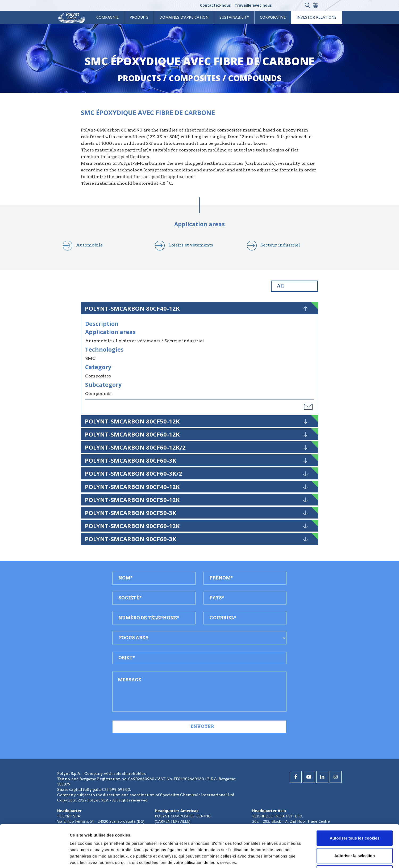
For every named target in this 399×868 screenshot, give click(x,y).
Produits (139, 17)
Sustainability (234, 17)
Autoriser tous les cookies (355, 798)
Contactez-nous (215, 5)
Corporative (273, 17)
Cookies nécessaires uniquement (355, 833)
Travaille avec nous (253, 5)
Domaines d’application (184, 17)
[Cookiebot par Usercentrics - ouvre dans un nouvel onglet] (34, 858)
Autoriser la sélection (355, 816)
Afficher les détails (293, 857)
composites (194, 78)
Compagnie (107, 17)
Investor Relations (317, 17)
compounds (255, 78)
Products (139, 78)
